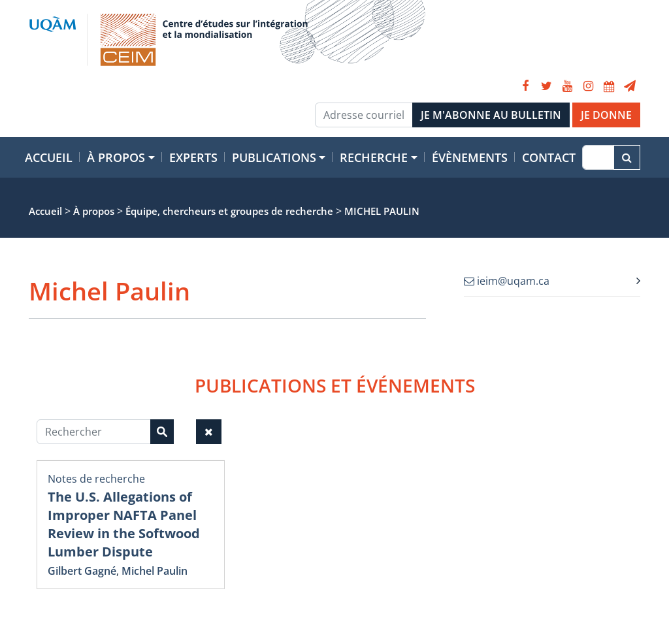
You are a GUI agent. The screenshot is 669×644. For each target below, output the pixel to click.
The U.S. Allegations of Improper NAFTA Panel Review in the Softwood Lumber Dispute (124, 524)
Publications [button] (274, 157)
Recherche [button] (374, 157)
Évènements (470, 157)
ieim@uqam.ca (507, 281)
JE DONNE (606, 115)
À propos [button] (116, 157)
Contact (549, 157)
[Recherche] (598, 157)
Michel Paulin (155, 571)
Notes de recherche (96, 479)
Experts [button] (193, 157)
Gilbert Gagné (82, 571)
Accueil (49, 157)
